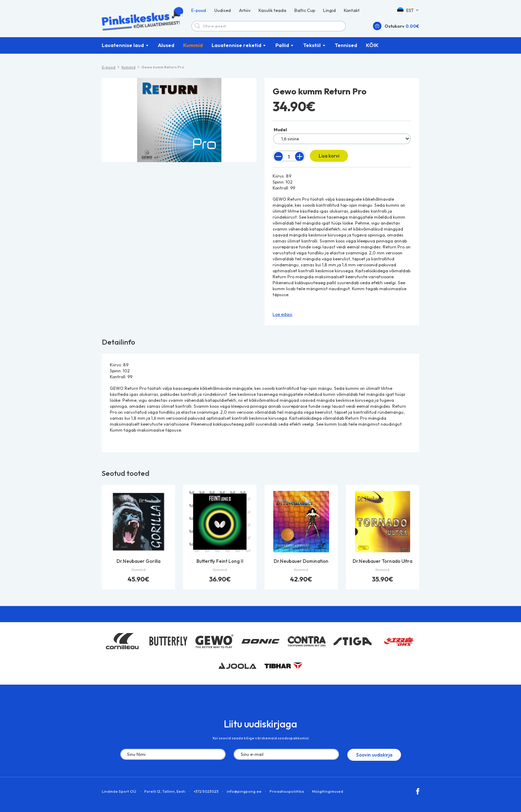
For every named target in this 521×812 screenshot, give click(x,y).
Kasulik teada (272, 12)
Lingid (329, 12)
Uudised (223, 12)
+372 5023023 (206, 792)
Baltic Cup (305, 12)
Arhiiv (245, 12)
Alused (166, 49)
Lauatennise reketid (236, 49)
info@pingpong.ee (244, 792)
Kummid (193, 49)
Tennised (346, 49)
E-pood (199, 12)
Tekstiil (312, 49)
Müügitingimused (328, 792)
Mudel (280, 133)
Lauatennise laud (123, 49)
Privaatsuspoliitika (287, 792)
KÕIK (372, 49)
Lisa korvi (327, 159)
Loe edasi (282, 317)
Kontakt (352, 12)
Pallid (282, 49)
